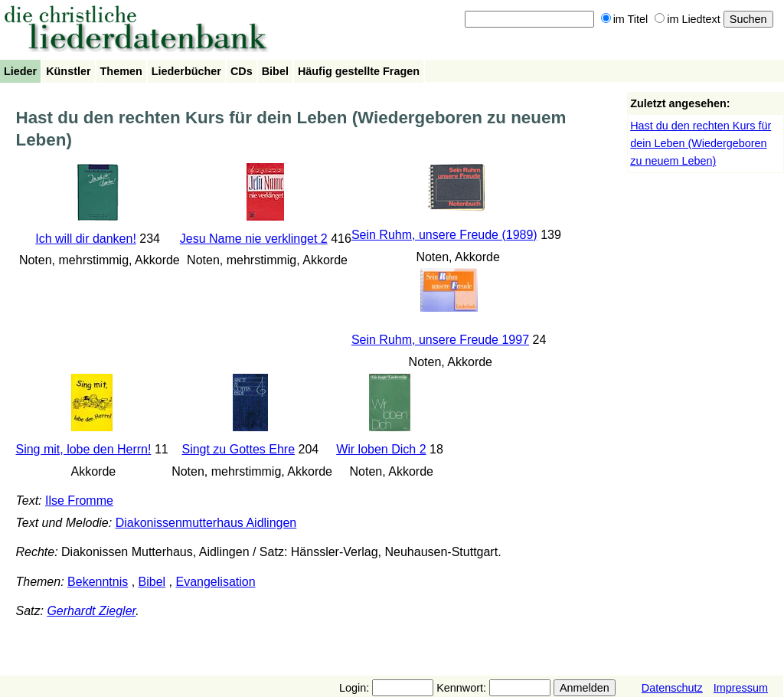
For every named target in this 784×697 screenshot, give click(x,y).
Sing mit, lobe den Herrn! (83, 449)
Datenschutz (672, 688)
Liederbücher (186, 71)
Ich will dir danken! (86, 239)
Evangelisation (216, 582)
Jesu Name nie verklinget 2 (254, 239)
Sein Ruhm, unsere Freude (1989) (444, 235)
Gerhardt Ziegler (91, 611)
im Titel (625, 19)
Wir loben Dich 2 (381, 449)
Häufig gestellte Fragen (359, 71)
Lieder (20, 71)
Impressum (741, 688)
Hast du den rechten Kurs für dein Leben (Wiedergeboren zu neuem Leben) (701, 143)
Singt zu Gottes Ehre (238, 449)
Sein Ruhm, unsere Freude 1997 (440, 340)
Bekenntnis (98, 582)
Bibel (275, 71)
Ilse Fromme (79, 501)
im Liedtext (688, 19)
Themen (121, 71)
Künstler (68, 71)
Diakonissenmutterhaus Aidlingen (206, 523)
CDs (242, 71)
